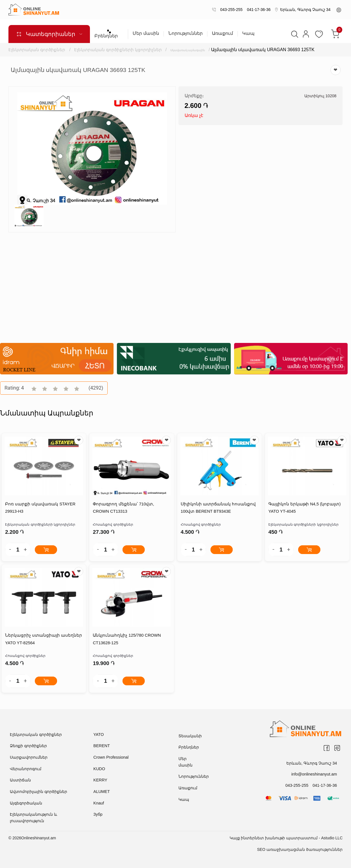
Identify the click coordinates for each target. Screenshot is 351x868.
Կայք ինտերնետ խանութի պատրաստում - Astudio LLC (286, 838)
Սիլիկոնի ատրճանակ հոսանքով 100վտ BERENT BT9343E (218, 508)
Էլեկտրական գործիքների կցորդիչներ (119, 50)
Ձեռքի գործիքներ (28, 746)
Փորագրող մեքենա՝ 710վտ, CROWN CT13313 (123, 508)
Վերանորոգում (26, 769)
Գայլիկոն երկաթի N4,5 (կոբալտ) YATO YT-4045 (304, 508)
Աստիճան (20, 781)
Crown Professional (110, 758)
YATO (98, 735)
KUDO (99, 769)
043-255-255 (230, 10)
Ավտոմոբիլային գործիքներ (39, 792)
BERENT (101, 746)
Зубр (98, 815)
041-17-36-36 (258, 10)
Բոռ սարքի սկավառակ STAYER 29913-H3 (40, 508)
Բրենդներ (109, 34)
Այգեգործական (26, 803)
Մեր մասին (146, 33)
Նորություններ (185, 33)
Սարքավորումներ (29, 758)
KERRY (100, 781)
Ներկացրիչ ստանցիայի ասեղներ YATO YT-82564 (43, 640)
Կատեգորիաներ (49, 34)
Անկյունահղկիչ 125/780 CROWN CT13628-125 (126, 640)
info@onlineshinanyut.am (315, 775)
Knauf (98, 803)
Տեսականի (190, 736)
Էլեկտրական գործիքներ (37, 50)
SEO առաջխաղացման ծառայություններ (300, 849)
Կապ (248, 33)
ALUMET (101, 792)
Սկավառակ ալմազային (199, 50)
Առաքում (222, 33)
